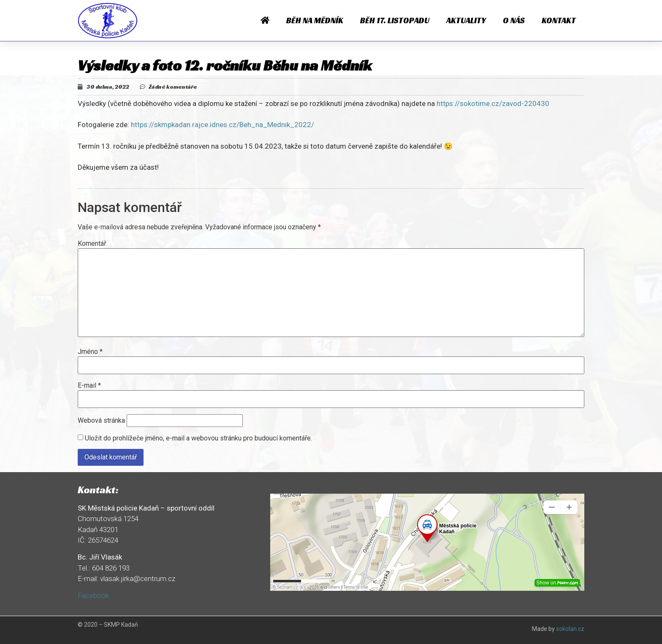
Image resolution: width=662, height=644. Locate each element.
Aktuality (466, 20)
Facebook (93, 595)
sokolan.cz (570, 629)
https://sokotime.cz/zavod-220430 (493, 103)
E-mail (89, 386)
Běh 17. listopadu (395, 20)
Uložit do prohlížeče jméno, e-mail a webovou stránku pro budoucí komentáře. (198, 438)
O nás (514, 20)
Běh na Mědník (315, 20)
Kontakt (559, 20)
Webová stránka (101, 421)
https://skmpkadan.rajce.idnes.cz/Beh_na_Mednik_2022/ (222, 125)
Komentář (92, 244)
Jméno (90, 352)
